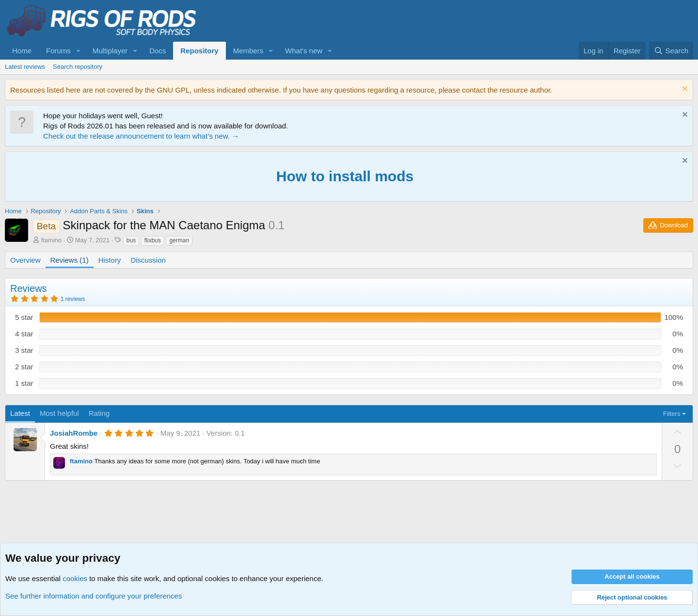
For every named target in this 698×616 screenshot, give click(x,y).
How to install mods (345, 176)
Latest (20, 413)
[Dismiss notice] (684, 90)
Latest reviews (25, 67)
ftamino (52, 240)
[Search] (671, 51)
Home (22, 51)
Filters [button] (672, 414)
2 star (24, 367)
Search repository (78, 67)
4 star (24, 334)
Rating (99, 413)
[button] (79, 51)
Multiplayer (110, 51)
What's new (304, 51)
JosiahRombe (74, 433)
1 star (24, 383)
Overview (25, 260)
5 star (24, 317)
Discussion (148, 260)
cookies (75, 578)
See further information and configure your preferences (94, 596)
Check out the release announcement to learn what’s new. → (141, 136)
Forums (58, 51)
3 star (24, 350)
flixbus (153, 240)
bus (131, 240)
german (179, 240)
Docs (158, 51)
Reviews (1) (70, 260)
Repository (199, 51)
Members (248, 51)
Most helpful (59, 413)
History (110, 260)
